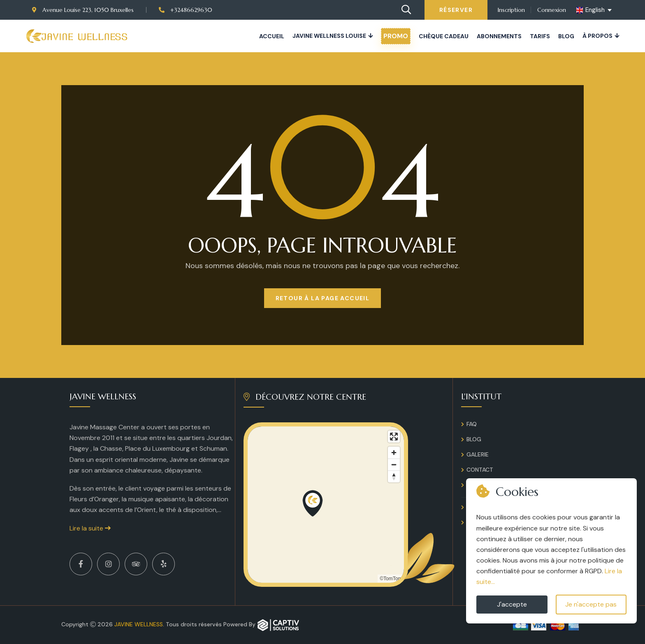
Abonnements (499, 36)
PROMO (396, 36)
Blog (566, 36)
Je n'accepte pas (591, 604)
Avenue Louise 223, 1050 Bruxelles (83, 10)
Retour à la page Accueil (323, 298)
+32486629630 (186, 10)
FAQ (472, 424)
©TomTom (391, 579)
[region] (326, 505)
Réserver (456, 10)
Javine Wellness (139, 624)
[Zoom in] (394, 453)
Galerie (478, 454)
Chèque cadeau (444, 36)
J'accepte (512, 604)
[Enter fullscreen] (394, 437)
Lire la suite (90, 528)
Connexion (552, 10)
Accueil (272, 36)
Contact (480, 470)
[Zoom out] (394, 464)
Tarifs (540, 36)
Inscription (511, 10)
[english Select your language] (595, 10)
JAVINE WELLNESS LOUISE (329, 36)
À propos (597, 36)
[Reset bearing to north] (394, 476)
